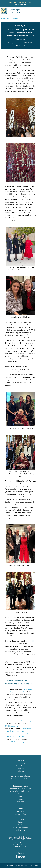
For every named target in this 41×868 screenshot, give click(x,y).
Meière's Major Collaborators (20, 791)
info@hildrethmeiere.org (15, 742)
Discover (20, 802)
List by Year (20, 771)
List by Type (20, 768)
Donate (20, 817)
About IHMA (20, 812)
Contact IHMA (20, 814)
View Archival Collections (20, 779)
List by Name (20, 763)
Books (20, 825)
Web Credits (20, 830)
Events (20, 822)
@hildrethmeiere (12, 726)
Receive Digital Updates (20, 827)
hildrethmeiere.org (24, 721)
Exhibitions (20, 819)
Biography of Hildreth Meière (20, 789)
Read (20, 796)
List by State (20, 766)
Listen (20, 799)
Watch (20, 794)
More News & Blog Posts (9, 18)
